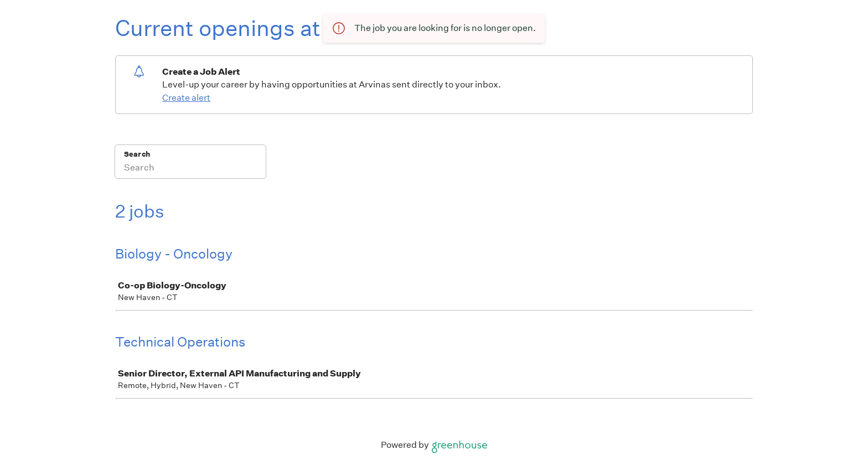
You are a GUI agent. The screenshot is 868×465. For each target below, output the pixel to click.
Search (137, 154)
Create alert (186, 98)
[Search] (190, 169)
